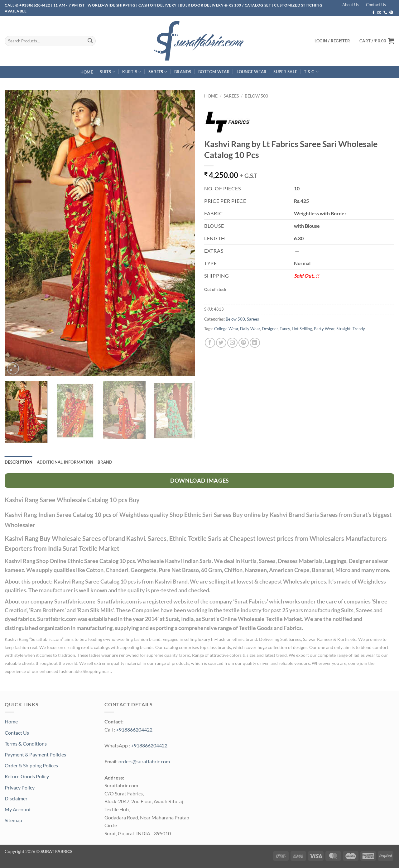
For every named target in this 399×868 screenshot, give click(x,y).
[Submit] (90, 41)
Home (87, 72)
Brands (183, 72)
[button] (377, 41)
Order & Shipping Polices (31, 765)
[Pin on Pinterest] (244, 343)
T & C (311, 72)
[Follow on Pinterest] (391, 13)
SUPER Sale (285, 72)
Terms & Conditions (26, 744)
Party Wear (324, 329)
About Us (351, 5)
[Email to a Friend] (232, 343)
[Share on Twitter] (221, 343)
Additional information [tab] (65, 462)
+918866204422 (134, 730)
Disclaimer (16, 798)
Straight (344, 329)
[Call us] (385, 13)
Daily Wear (250, 329)
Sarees (158, 72)
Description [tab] (19, 462)
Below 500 (256, 96)
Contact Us (376, 5)
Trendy (359, 329)
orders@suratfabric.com (144, 761)
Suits (108, 72)
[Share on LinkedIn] (255, 343)
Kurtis (132, 72)
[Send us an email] (379, 13)
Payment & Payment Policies (35, 754)
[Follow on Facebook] (373, 13)
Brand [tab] (105, 462)
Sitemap (13, 820)
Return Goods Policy (27, 776)
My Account (18, 809)
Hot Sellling (302, 329)
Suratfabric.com (46, 639)
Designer (270, 329)
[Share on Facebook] (210, 343)
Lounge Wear (252, 72)
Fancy (285, 329)
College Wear (226, 329)
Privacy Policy (20, 787)
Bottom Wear (214, 72)
